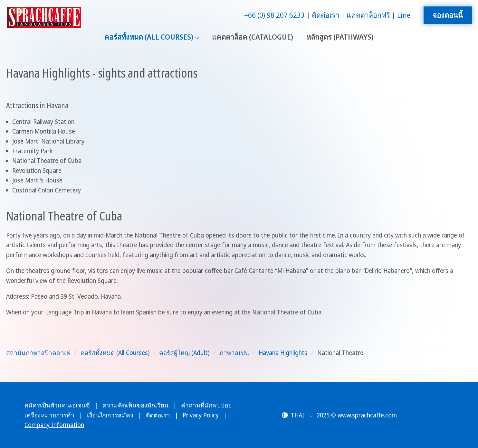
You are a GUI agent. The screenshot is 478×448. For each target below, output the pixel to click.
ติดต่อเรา (326, 15)
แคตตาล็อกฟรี (368, 15)
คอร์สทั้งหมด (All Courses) (149, 37)
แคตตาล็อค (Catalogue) (253, 37)
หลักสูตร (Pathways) (340, 37)
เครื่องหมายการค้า (49, 415)
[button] (297, 415)
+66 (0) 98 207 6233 (274, 15)
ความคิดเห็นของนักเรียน (135, 405)
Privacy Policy (201, 415)
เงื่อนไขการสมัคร (110, 415)
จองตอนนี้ (448, 15)
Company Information (54, 425)
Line (404, 15)
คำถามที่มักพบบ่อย (206, 405)
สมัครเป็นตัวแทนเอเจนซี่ (57, 405)
